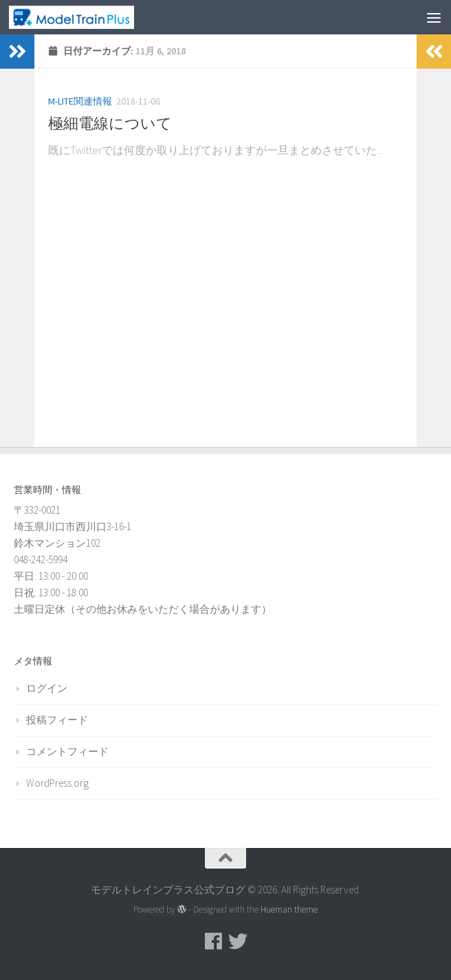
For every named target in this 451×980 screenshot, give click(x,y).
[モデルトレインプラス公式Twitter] (238, 941)
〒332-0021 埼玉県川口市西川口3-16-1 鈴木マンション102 (73, 526)
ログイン (47, 688)
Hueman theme (289, 910)
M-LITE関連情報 (80, 101)
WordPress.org (57, 783)
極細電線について (110, 123)
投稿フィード (57, 720)
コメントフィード (67, 751)
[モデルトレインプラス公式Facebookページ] (213, 941)
